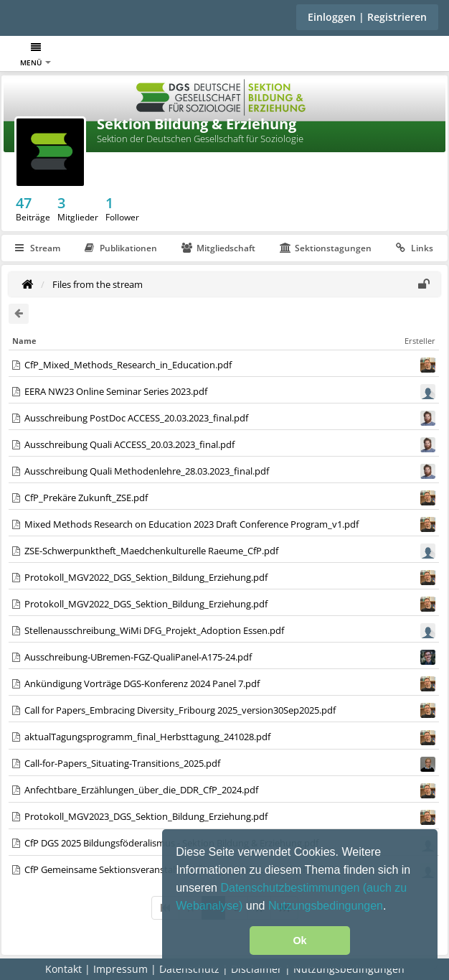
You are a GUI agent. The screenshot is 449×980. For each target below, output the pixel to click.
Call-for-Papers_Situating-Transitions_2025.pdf (122, 763)
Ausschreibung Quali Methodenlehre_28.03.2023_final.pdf (147, 471)
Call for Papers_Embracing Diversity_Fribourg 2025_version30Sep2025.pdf (180, 710)
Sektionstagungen (326, 248)
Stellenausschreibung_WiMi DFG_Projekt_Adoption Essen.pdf (154, 630)
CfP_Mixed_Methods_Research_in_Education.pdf (128, 365)
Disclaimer (256, 969)
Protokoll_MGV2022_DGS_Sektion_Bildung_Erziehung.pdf (146, 577)
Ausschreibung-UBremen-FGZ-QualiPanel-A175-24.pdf (138, 657)
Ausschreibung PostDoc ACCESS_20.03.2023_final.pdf (136, 418)
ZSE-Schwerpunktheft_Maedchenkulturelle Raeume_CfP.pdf (151, 551)
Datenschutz (189, 969)
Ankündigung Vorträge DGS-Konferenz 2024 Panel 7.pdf (142, 683)
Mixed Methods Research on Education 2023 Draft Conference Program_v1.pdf (192, 524)
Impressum (120, 969)
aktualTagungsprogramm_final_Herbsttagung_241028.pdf (147, 737)
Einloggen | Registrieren (367, 17)
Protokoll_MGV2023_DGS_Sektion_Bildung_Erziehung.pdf (146, 816)
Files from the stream (98, 284)
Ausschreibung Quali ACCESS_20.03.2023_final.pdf (129, 444)
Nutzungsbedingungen (326, 906)
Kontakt (63, 969)
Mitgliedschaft (218, 248)
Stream (38, 248)
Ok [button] (299, 941)
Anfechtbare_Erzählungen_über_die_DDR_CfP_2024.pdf (141, 790)
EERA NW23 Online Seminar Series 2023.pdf (116, 391)
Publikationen (121, 248)
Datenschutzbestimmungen (291, 888)
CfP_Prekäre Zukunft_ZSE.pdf (86, 498)
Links (415, 248)
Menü (36, 55)
